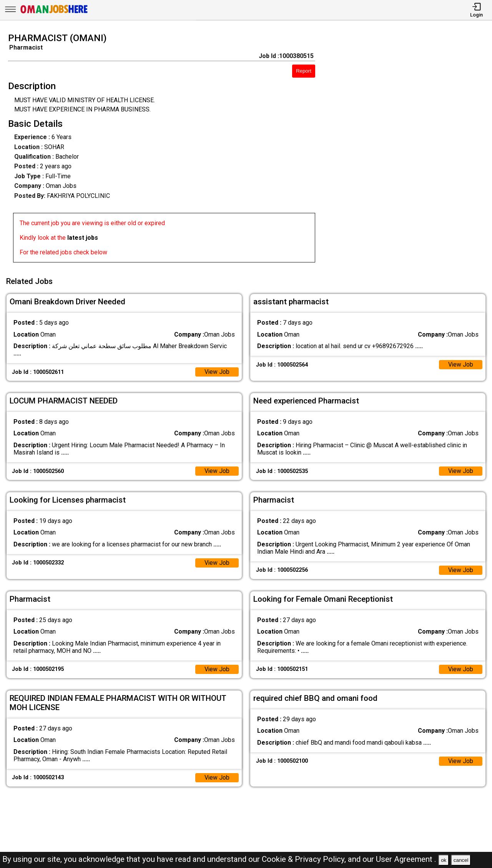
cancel (461, 860)
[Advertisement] (410, 150)
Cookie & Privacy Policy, (305, 859)
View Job (217, 371)
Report (304, 71)
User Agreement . (406, 859)
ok (444, 860)
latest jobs (83, 238)
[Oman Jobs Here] (54, 13)
